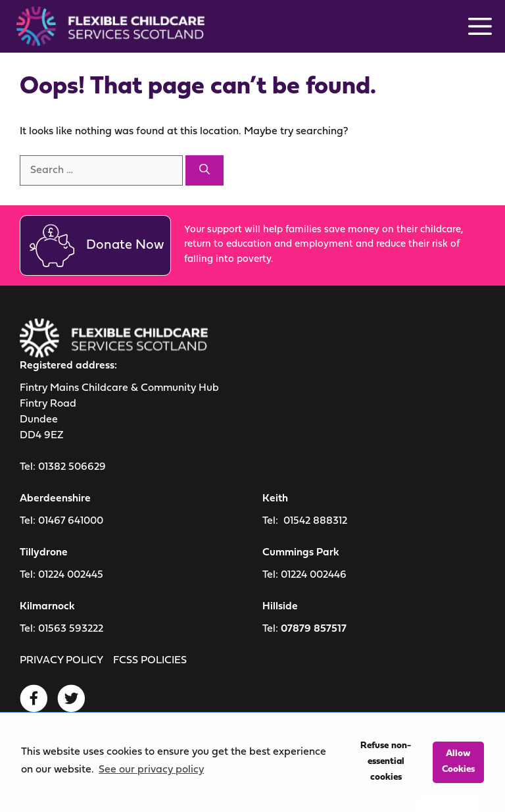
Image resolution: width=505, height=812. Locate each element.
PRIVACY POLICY (61, 661)
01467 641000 (71, 521)
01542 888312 (315, 521)
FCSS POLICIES (150, 661)
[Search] (204, 170)
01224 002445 (71, 575)
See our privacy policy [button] (151, 770)
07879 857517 (314, 629)
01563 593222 (71, 629)
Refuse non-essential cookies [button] (386, 762)
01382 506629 (72, 467)
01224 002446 (314, 575)
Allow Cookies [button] (458, 762)
